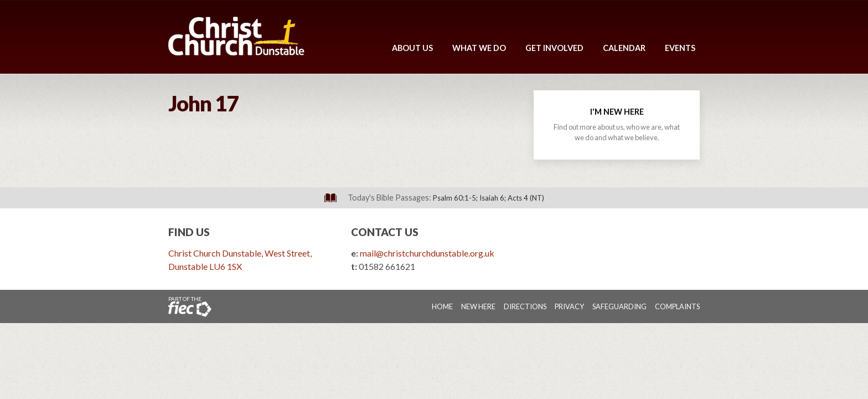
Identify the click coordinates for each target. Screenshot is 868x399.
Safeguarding (619, 306)
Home (442, 306)
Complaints (677, 306)
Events (680, 48)
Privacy (569, 306)
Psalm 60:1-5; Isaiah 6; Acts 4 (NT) (489, 198)
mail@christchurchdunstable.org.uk (427, 253)
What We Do (479, 48)
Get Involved (554, 48)
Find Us (189, 232)
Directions (525, 306)
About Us (412, 48)
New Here (478, 306)
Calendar (624, 48)
